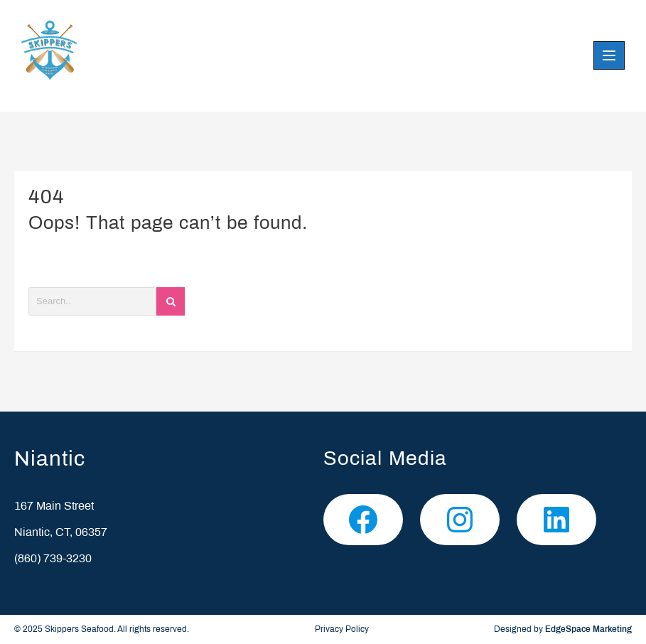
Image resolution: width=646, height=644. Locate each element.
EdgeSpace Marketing (588, 630)
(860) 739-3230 (53, 559)
